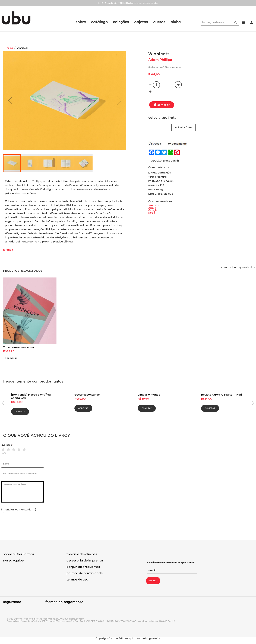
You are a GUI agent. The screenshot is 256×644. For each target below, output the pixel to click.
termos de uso (77, 579)
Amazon (154, 206)
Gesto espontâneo (87, 395)
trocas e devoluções (82, 554)
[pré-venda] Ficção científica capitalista (31, 396)
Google (153, 210)
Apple (152, 208)
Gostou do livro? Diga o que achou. (165, 67)
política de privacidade (85, 573)
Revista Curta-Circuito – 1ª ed (221, 395)
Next (253, 403)
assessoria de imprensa (85, 560)
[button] (10, 100)
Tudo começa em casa (18, 348)
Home (10, 48)
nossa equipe (13, 560)
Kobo (152, 213)
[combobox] (217, 22)
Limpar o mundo (149, 395)
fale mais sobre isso (23, 492)
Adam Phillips (160, 60)
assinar (153, 581)
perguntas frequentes (83, 567)
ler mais (8, 250)
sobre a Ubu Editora (19, 554)
